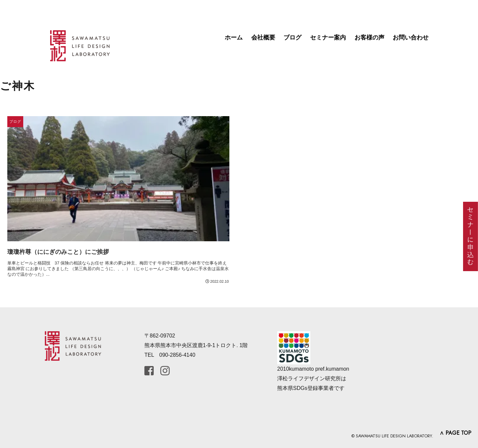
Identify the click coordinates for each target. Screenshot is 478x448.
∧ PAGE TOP (455, 433)
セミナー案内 (328, 37)
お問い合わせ (411, 37)
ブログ (292, 37)
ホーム (234, 37)
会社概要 (263, 37)
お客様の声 (369, 37)
